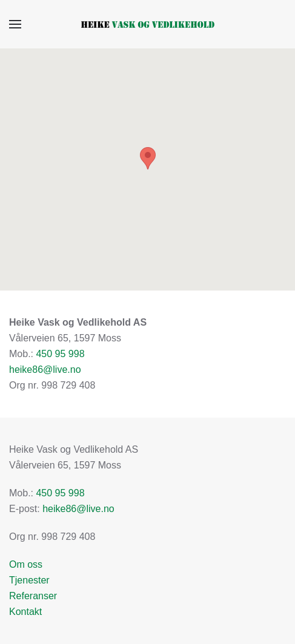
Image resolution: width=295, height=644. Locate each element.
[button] (15, 24)
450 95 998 (60, 354)
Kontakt (25, 612)
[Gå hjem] (148, 24)
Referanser (33, 596)
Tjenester (29, 580)
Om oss (26, 564)
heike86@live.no (45, 370)
